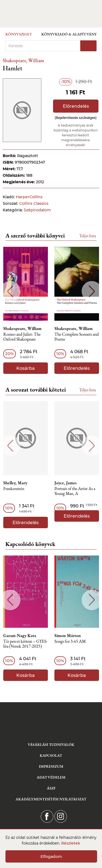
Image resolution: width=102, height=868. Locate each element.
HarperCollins (29, 197)
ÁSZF (51, 788)
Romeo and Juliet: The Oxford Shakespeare (22, 337)
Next (92, 291)
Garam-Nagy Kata (20, 636)
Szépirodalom (37, 210)
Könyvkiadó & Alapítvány (69, 34)
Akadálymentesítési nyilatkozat (51, 799)
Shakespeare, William (23, 60)
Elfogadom (51, 857)
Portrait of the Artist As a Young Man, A (75, 491)
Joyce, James (66, 483)
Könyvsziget (19, 34)
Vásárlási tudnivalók (51, 744)
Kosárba (26, 368)
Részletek (71, 843)
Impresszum (51, 766)
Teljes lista (87, 236)
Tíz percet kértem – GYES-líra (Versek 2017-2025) (25, 644)
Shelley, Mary (15, 483)
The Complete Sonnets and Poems (77, 337)
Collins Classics (34, 203)
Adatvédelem (51, 777)
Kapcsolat (51, 755)
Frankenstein (14, 489)
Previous (10, 291)
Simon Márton (68, 636)
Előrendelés (76, 106)
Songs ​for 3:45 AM (70, 642)
